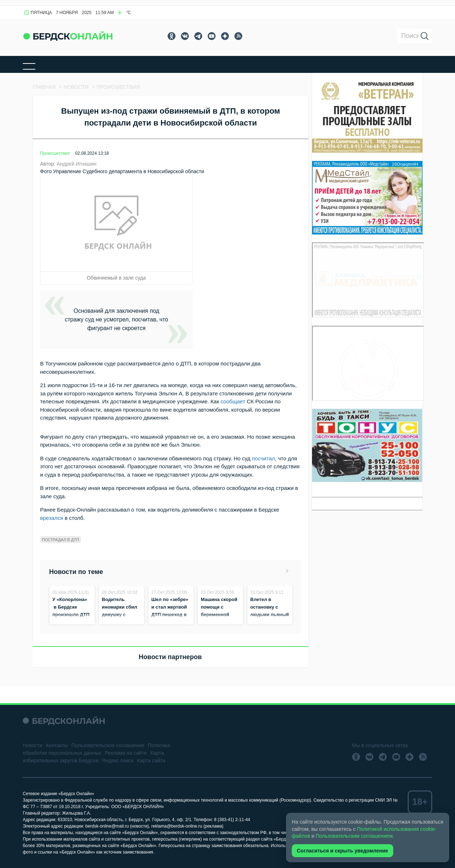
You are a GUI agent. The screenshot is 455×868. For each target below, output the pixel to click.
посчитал (264, 458)
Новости (32, 745)
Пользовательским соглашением (354, 836)
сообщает (233, 401)
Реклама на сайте (126, 753)
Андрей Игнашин (77, 164)
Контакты (57, 745)
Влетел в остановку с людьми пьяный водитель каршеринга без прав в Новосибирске (270, 622)
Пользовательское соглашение (108, 745)
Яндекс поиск (118, 760)
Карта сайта (151, 760)
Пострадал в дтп (60, 540)
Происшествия (55, 153)
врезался (52, 518)
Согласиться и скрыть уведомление (343, 851)
